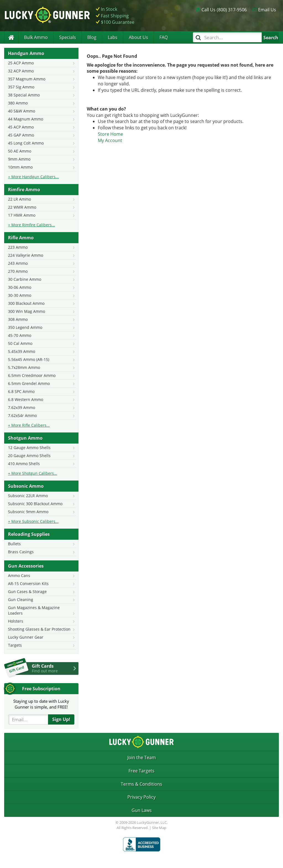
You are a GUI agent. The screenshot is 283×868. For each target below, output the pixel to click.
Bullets (14, 544)
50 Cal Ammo (20, 343)
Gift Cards (55, 668)
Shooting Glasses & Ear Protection (39, 629)
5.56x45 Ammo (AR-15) (29, 359)
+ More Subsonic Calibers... (33, 521)
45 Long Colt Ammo (26, 143)
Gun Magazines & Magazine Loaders (34, 610)
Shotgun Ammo (25, 438)
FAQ (164, 37)
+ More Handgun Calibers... (33, 177)
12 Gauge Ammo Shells (29, 448)
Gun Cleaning (21, 600)
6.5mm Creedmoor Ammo (32, 375)
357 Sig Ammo (21, 87)
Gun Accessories (26, 566)
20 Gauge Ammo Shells (29, 456)
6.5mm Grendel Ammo (29, 383)
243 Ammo (18, 263)
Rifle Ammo (21, 238)
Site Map (159, 828)
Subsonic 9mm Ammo (28, 512)
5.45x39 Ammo (22, 351)
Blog (92, 37)
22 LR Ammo (19, 199)
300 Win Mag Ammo (27, 311)
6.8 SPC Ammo (21, 391)
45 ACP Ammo (21, 127)
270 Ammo (18, 271)
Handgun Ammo (26, 53)
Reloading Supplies (29, 534)
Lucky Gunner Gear (26, 637)
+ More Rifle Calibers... (29, 425)
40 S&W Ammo (22, 111)
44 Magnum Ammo (26, 119)
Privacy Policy (141, 797)
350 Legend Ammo (25, 327)
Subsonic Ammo (26, 486)
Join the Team (142, 757)
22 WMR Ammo (22, 207)
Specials (68, 37)
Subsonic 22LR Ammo (28, 496)
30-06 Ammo (20, 287)
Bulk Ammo (36, 37)
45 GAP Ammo (21, 135)
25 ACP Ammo (21, 63)
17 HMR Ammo (22, 215)
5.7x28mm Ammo (24, 367)
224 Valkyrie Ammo (26, 255)
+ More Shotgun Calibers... (33, 473)
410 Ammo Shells (24, 464)
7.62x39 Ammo (22, 407)
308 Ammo (18, 319)
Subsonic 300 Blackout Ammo (35, 504)
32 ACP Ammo (21, 71)
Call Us (224, 10)
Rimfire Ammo (24, 190)
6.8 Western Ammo (26, 399)
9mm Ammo (19, 159)
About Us (138, 37)
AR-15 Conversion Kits (28, 584)
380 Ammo (18, 103)
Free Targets (141, 771)
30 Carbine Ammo (25, 279)
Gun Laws (142, 810)
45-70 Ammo (20, 335)
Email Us (267, 10)
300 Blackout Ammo (26, 303)
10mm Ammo (20, 167)
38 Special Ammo (24, 95)
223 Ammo (18, 247)
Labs (113, 37)
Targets (15, 645)
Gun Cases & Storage (27, 592)
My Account (110, 140)
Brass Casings (21, 552)
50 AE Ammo (20, 151)
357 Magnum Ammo (27, 79)
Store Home (110, 134)
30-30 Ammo (20, 295)
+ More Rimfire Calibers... (32, 225)
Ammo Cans (19, 575)
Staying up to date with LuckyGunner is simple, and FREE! (41, 704)
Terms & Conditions (141, 784)
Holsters (16, 621)
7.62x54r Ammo (22, 415)
